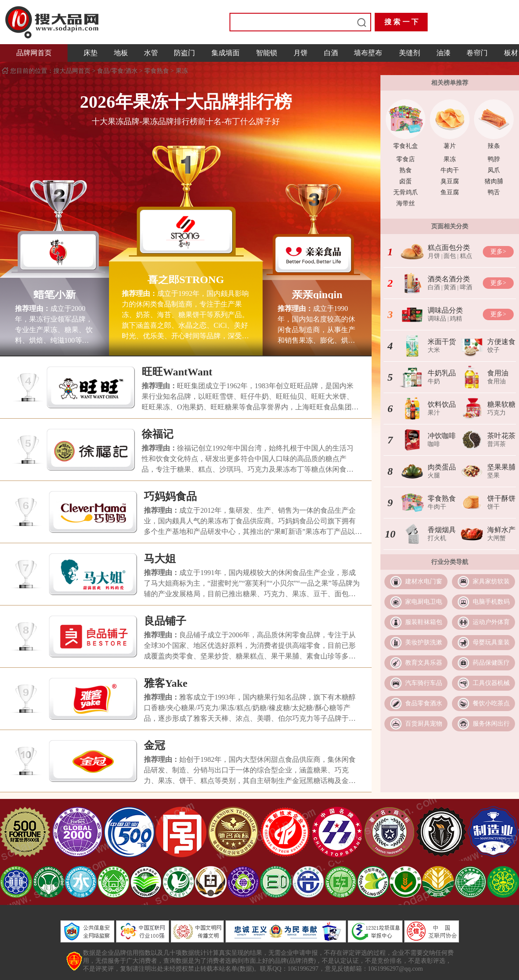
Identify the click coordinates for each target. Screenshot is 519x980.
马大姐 (160, 559)
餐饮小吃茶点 (491, 703)
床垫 (90, 53)
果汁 (434, 413)
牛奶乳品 (442, 373)
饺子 (493, 350)
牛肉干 (450, 170)
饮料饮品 (442, 404)
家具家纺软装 (491, 581)
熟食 (406, 170)
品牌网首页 (34, 53)
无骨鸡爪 (406, 192)
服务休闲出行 (491, 724)
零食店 (406, 159)
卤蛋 (406, 181)
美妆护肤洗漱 (424, 642)
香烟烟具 (442, 530)
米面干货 (442, 342)
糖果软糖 (501, 404)
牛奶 (434, 381)
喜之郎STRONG (186, 280)
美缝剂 (410, 53)
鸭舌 (494, 192)
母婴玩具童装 (491, 642)
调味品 (437, 319)
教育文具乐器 (424, 663)
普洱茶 (496, 444)
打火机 (437, 538)
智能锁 (267, 53)
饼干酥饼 (501, 498)
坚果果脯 (501, 467)
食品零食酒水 (424, 703)
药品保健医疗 (491, 663)
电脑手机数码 (491, 602)
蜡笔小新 (55, 295)
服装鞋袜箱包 (424, 622)
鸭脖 (494, 159)
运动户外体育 (491, 622)
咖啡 (434, 444)
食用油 (498, 373)
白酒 (331, 53)
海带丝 (406, 203)
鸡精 (456, 319)
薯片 (450, 146)
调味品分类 (445, 310)
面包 (450, 256)
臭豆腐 (450, 181)
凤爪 (494, 170)
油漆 (444, 53)
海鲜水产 (501, 530)
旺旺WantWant (177, 372)
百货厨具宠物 (424, 724)
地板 (121, 53)
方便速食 (501, 342)
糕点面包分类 (449, 248)
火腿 (434, 475)
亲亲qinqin (317, 295)
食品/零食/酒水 (117, 71)
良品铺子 (165, 621)
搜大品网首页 (73, 71)
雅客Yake (166, 683)
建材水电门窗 (424, 581)
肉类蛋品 (442, 467)
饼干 (493, 507)
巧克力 (496, 413)
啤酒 (466, 287)
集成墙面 (226, 53)
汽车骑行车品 (424, 683)
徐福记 (158, 434)
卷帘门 (477, 53)
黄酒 (450, 287)
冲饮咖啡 (442, 436)
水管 (151, 53)
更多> (498, 252)
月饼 (301, 53)
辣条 (494, 146)
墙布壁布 (368, 53)
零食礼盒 (406, 146)
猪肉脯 (494, 181)
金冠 (154, 745)
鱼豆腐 (450, 192)
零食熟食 (157, 71)
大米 (434, 350)
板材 (511, 53)
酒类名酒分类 (449, 279)
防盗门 (184, 53)
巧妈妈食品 (170, 496)
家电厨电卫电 (424, 602)
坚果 (493, 475)
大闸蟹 (496, 538)
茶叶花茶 (501, 436)
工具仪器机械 (491, 683)
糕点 (466, 256)
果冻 (182, 71)
